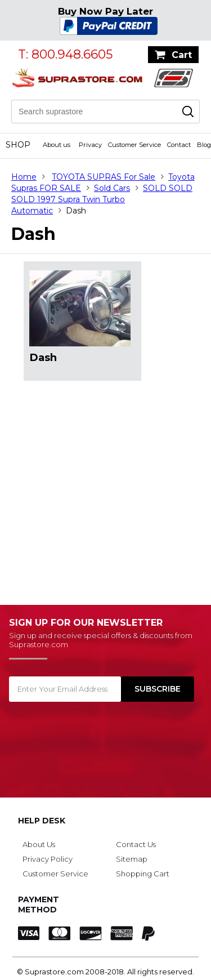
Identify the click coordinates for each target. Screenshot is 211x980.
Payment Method (39, 905)
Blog (204, 145)
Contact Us (136, 844)
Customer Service (134, 145)
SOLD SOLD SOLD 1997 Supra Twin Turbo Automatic (102, 199)
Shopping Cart (143, 874)
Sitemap (132, 859)
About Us (39, 844)
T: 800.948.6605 (65, 54)
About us (57, 145)
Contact (179, 145)
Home (24, 177)
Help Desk (42, 821)
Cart (182, 55)
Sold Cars (112, 188)
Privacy (90, 145)
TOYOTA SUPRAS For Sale (104, 177)
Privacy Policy (48, 859)
